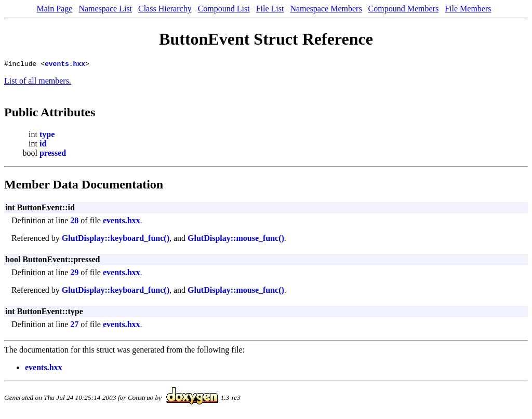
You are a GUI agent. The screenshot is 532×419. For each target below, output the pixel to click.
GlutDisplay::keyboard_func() (116, 240)
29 (74, 274)
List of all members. (38, 82)
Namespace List (105, 9)
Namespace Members (326, 9)
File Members (468, 9)
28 (74, 222)
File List (270, 9)
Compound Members (404, 9)
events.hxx (65, 65)
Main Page (55, 9)
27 (74, 326)
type (47, 136)
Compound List (224, 9)
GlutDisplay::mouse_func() (236, 240)
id (43, 145)
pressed (53, 154)
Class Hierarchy (165, 9)
